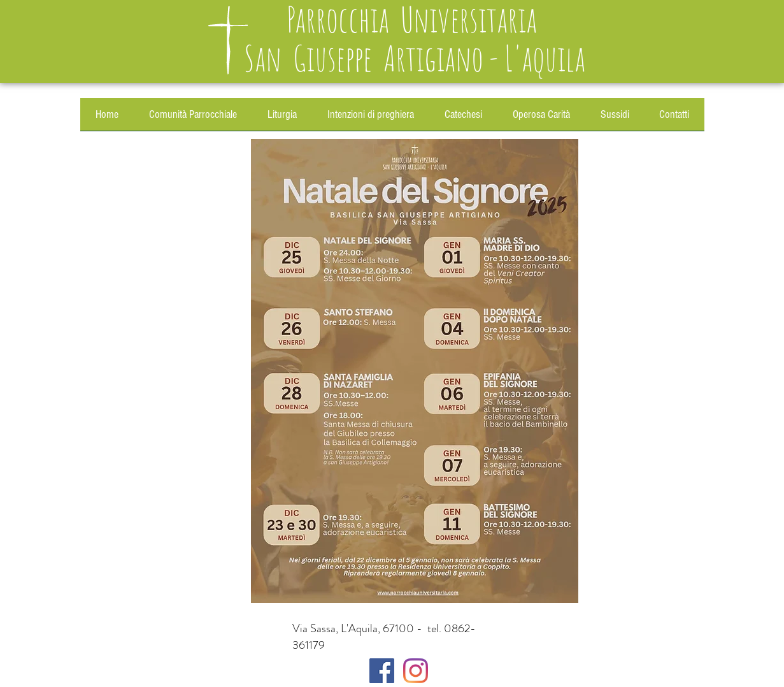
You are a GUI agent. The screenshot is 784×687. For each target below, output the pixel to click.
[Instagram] (416, 671)
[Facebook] (382, 671)
